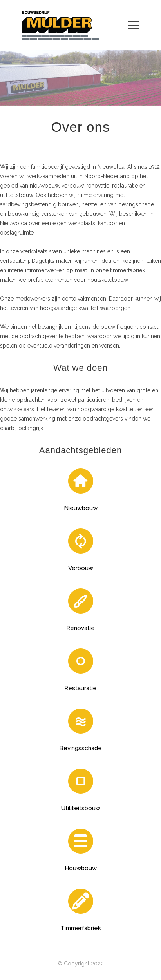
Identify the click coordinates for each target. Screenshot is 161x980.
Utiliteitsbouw (81, 808)
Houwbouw (81, 868)
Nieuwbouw (81, 508)
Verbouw (81, 568)
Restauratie (80, 688)
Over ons (81, 127)
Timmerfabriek (81, 928)
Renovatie (80, 628)
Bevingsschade (80, 748)
